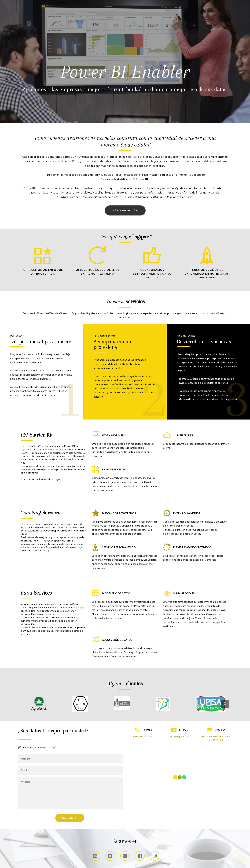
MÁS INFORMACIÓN (125, 210)
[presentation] (225, 704)
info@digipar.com (180, 736)
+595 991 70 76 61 (143, 736)
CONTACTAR (70, 818)
